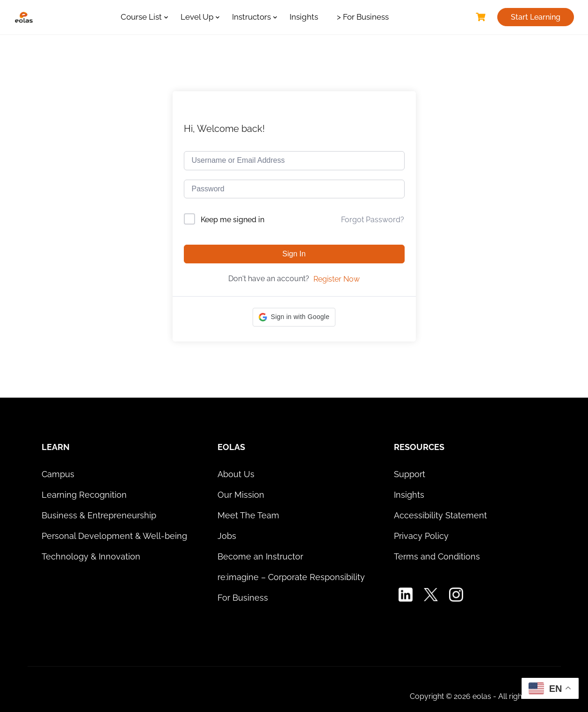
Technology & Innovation (91, 556)
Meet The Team (248, 515)
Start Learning (536, 17)
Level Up (197, 17)
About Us (236, 474)
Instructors (251, 17)
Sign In (294, 254)
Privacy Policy (421, 536)
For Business (243, 598)
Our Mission (241, 495)
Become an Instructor (260, 556)
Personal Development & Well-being (114, 536)
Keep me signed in (232, 220)
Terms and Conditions (437, 556)
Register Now (337, 279)
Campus (58, 474)
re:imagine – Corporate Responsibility (291, 577)
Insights (304, 17)
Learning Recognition (84, 495)
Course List (141, 17)
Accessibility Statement (440, 515)
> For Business (363, 17)
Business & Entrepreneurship (99, 515)
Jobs (227, 536)
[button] (294, 317)
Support (410, 474)
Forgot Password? (373, 220)
